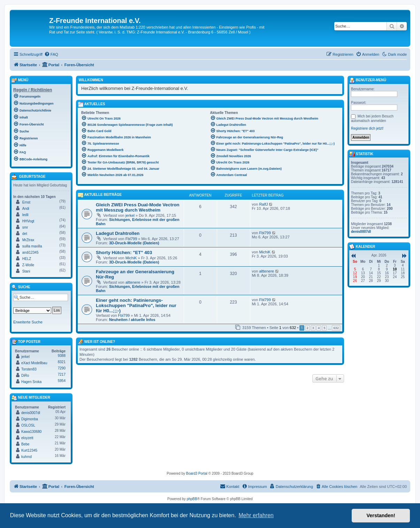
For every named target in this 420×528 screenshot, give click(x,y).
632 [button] (336, 328)
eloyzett (27, 438)
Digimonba (30, 419)
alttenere (133, 282)
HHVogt (28, 221)
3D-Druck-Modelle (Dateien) (134, 243)
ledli (25, 215)
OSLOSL (28, 425)
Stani (26, 271)
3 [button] (313, 328)
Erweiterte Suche (28, 322)
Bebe (25, 444)
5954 (62, 381)
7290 (62, 368)
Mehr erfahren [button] (256, 515)
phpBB (192, 499)
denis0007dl (31, 413)
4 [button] (319, 328)
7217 (62, 374)
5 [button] (324, 328)
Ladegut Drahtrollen (118, 233)
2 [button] (308, 328)
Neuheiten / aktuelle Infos (132, 320)
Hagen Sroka (31, 382)
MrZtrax (28, 240)
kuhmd (26, 457)
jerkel (130, 215)
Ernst (26, 202)
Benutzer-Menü (368, 81)
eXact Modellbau (34, 363)
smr (25, 227)
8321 (62, 362)
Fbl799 (131, 239)
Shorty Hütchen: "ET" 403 (124, 252)
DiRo (25, 376)
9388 (62, 356)
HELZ (27, 259)
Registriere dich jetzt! (367, 128)
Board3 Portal (197, 473)
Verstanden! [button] (381, 515)
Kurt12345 (29, 450)
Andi (26, 209)
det (25, 234)
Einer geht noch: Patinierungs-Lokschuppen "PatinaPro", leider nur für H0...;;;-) (136, 305)
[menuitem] (51, 54)
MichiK (131, 258)
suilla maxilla (32, 246)
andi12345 (30, 252)
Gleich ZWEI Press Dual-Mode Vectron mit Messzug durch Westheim (138, 207)
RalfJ (263, 204)
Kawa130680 (31, 432)
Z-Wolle (28, 265)
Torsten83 (29, 369)
